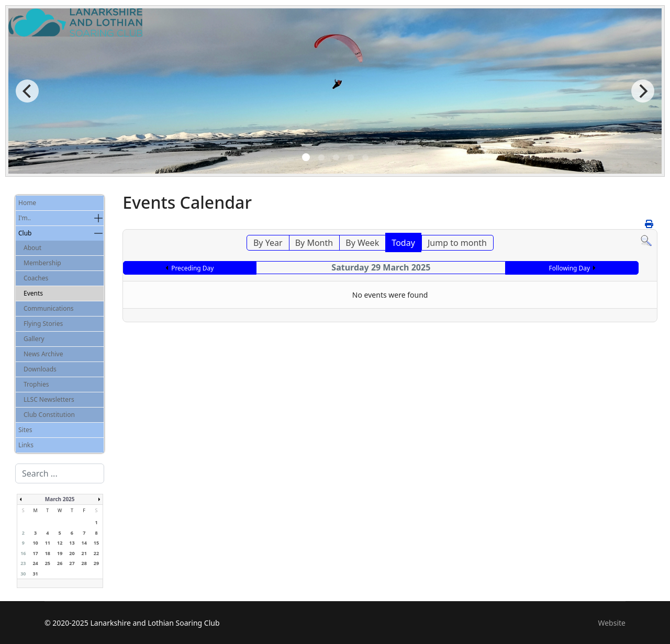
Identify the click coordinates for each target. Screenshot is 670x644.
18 (48, 553)
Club (25, 233)
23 (23, 563)
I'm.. (25, 218)
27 (72, 563)
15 (96, 543)
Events (33, 293)
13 (72, 543)
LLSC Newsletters (49, 399)
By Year (268, 243)
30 (23, 574)
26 (60, 563)
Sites (25, 430)
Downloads (40, 369)
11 (48, 543)
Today (403, 243)
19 (60, 553)
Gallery (34, 339)
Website (612, 623)
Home (27, 203)
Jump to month (457, 243)
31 (35, 574)
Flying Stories (43, 324)
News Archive (43, 354)
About (32, 248)
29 (96, 563)
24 (35, 563)
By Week (362, 243)
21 (84, 553)
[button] (98, 218)
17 (35, 553)
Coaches (36, 278)
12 (60, 543)
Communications (49, 308)
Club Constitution (49, 415)
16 (23, 553)
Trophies (36, 384)
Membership (42, 263)
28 (84, 563)
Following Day (569, 268)
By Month (314, 243)
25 (48, 563)
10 (35, 543)
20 (72, 553)
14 (84, 543)
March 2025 (60, 499)
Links (26, 445)
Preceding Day (192, 268)
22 (96, 553)
